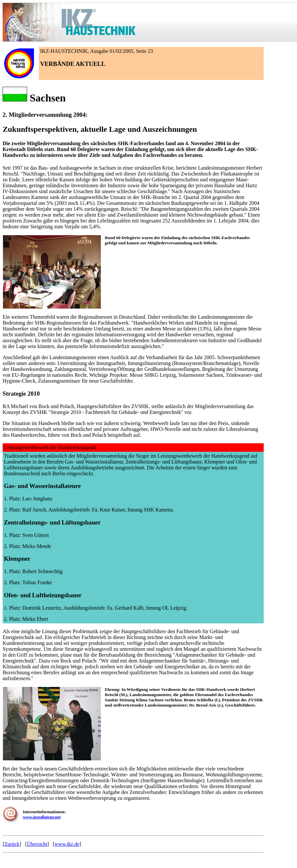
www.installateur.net (42, 817)
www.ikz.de (67, 844)
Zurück (12, 844)
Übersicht (37, 844)
